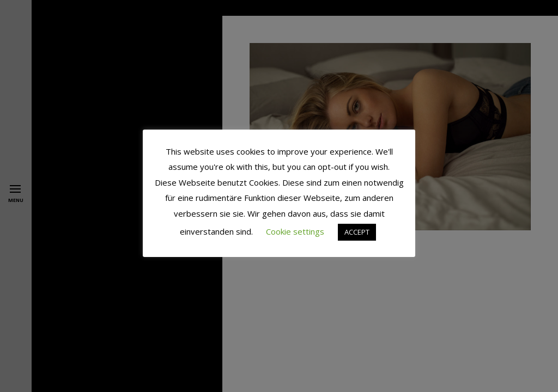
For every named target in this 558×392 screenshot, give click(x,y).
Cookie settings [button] (295, 231)
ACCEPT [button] (357, 232)
